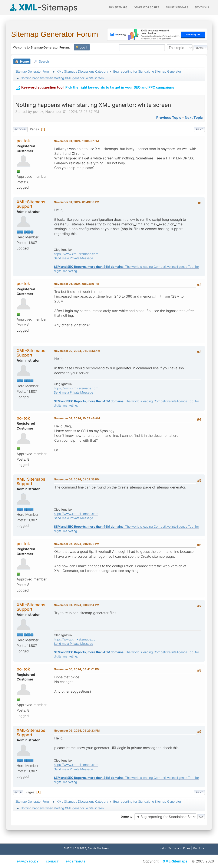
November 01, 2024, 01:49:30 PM (77, 202)
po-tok (23, 141)
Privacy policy (28, 862)
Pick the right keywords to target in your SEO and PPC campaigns (95, 87)
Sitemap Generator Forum (55, 34)
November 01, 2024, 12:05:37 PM (76, 141)
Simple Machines (98, 848)
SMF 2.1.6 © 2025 (75, 848)
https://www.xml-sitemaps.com (76, 254)
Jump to (126, 816)
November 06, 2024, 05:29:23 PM (77, 730)
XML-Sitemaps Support (31, 204)
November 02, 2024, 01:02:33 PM (77, 479)
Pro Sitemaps (76, 862)
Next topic (194, 117)
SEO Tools (202, 7)
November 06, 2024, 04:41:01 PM (77, 669)
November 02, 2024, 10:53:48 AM (77, 418)
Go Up (18, 792)
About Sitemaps (177, 7)
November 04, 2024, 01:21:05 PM (77, 544)
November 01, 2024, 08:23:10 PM (76, 284)
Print (199, 129)
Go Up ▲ (199, 848)
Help (163, 848)
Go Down (20, 129)
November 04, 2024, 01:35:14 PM (77, 605)
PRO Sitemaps (118, 7)
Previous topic (169, 117)
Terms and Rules (179, 848)
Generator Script (147, 7)
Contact (52, 862)
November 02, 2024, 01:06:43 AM (77, 351)
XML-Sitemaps (175, 861)
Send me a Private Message (73, 258)
